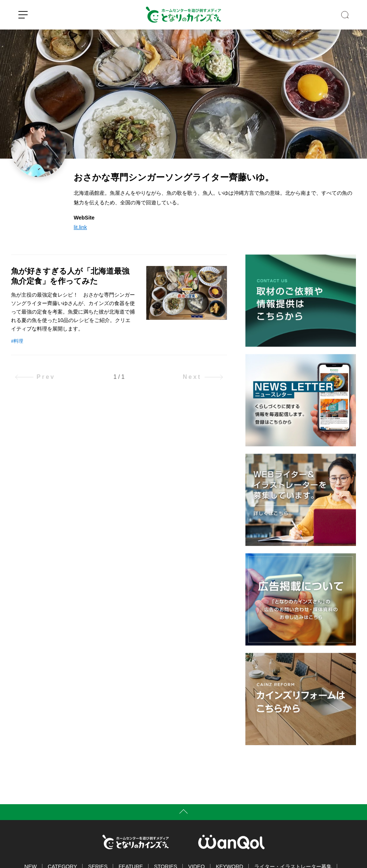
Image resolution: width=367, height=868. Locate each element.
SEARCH (345, 15)
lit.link (80, 227)
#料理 (17, 341)
